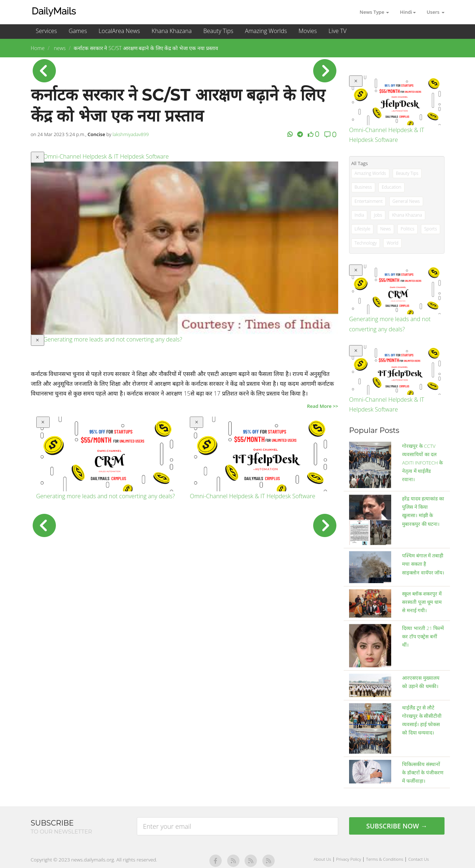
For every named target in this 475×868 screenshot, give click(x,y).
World (392, 243)
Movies (308, 31)
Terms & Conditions (385, 859)
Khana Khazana (172, 31)
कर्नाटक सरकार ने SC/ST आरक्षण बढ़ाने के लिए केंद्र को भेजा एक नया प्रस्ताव (146, 48)
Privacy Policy (349, 859)
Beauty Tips (218, 31)
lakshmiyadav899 (131, 134)
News (386, 229)
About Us (323, 859)
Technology (366, 243)
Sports (431, 229)
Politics (408, 229)
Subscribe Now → (397, 826)
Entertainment (368, 201)
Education (392, 187)
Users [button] (436, 12)
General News (406, 201)
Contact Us (419, 859)
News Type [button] (374, 12)
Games (78, 31)
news (59, 48)
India (359, 215)
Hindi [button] (408, 12)
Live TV (337, 31)
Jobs (378, 215)
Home (38, 48)
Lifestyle (362, 229)
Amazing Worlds (266, 31)
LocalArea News (119, 31)
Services (47, 31)
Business (363, 187)
